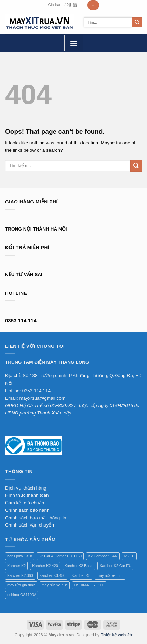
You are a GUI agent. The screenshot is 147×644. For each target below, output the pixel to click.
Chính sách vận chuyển (30, 525)
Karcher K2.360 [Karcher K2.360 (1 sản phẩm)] (20, 575)
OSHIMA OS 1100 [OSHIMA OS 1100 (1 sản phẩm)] (89, 585)
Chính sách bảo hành (27, 510)
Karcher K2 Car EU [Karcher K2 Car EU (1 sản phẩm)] (115, 566)
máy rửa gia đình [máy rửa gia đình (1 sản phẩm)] (21, 585)
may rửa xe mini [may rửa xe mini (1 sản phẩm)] (110, 575)
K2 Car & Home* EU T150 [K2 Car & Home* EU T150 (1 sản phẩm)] (60, 556)
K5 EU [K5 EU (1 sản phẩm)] (129, 556)
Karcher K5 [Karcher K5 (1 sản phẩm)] (81, 575)
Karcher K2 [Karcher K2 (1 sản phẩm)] (16, 566)
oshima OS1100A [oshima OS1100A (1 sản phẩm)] (22, 595)
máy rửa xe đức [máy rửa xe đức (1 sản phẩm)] (55, 585)
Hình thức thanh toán (27, 495)
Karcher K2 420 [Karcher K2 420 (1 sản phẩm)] (45, 566)
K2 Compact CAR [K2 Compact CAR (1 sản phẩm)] (103, 556)
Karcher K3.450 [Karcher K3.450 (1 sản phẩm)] (52, 575)
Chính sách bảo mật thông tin (36, 518)
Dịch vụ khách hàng (26, 488)
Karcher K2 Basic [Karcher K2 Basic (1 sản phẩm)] (79, 566)
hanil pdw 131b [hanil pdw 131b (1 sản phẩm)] (20, 556)
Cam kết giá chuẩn (25, 503)
